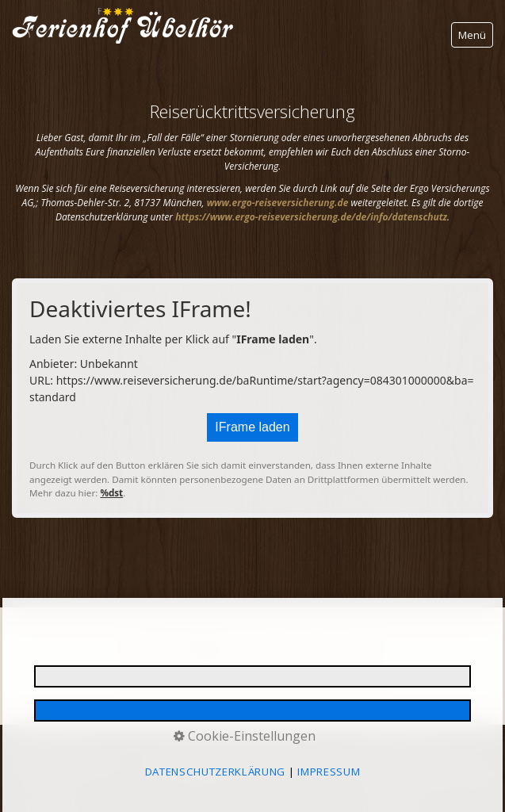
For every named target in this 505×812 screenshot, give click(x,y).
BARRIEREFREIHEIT (440, 762)
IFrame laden (252, 427)
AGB (386, 762)
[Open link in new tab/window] (278, 203)
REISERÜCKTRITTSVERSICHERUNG (302, 762)
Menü (472, 35)
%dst (111, 493)
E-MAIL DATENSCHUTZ (182, 762)
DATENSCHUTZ (99, 762)
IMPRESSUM (36, 762)
